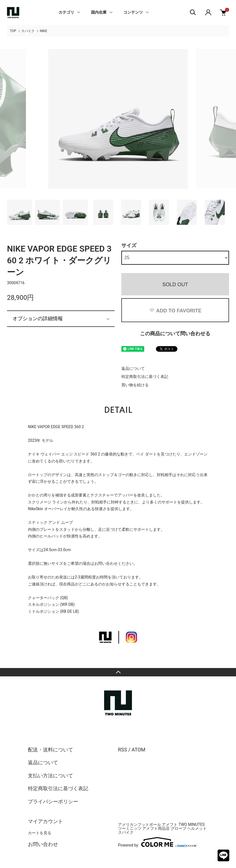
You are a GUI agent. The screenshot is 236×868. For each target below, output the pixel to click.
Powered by (157, 842)
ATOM (139, 750)
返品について (133, 368)
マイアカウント (45, 821)
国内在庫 (99, 13)
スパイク (28, 31)
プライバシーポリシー (53, 801)
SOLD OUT (175, 284)
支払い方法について (50, 776)
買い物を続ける (135, 385)
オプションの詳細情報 (38, 319)
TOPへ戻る (118, 672)
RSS (122, 750)
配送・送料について (50, 750)
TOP (13, 31)
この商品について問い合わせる (175, 333)
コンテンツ (133, 13)
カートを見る (40, 833)
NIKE (44, 31)
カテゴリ (66, 13)
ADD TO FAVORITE (175, 311)
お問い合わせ (43, 844)
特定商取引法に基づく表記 (145, 377)
